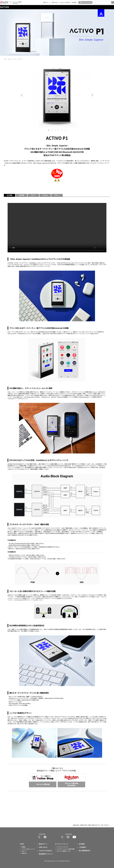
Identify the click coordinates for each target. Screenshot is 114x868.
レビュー (33, 195)
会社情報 (74, 2)
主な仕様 (21, 195)
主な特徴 (9, 195)
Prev (22, 95)
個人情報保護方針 (85, 851)
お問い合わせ (55, 2)
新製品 (24, 847)
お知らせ (24, 853)
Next (92, 95)
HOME (5, 59)
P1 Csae (45, 195)
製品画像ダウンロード (46, 854)
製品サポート (47, 2)
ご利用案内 (82, 847)
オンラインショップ (62, 847)
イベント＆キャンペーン (28, 849)
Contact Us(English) (65, 2)
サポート (57, 195)
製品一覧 (10, 59)
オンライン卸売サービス (64, 851)
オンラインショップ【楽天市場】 (66, 849)
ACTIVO (15, 59)
